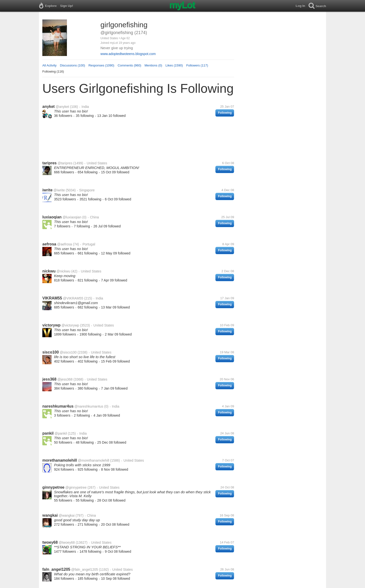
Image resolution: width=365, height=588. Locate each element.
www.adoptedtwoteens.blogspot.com (128, 54)
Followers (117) (197, 65)
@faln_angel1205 (85, 569)
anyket (49, 107)
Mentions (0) (153, 65)
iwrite (47, 190)
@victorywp (70, 325)
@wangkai (67, 515)
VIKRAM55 (52, 298)
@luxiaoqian (72, 217)
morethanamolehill (60, 460)
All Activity (50, 65)
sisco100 (51, 352)
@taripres (65, 163)
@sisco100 (68, 352)
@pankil (61, 433)
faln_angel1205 (56, 569)
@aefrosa (65, 244)
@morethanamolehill (94, 460)
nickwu (49, 271)
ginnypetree (53, 487)
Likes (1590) (174, 65)
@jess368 (65, 379)
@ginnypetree (76, 487)
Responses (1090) (101, 65)
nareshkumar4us (58, 406)
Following (225, 113)
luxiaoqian (52, 217)
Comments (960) (129, 65)
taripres (50, 163)
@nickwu (63, 271)
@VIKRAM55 (73, 298)
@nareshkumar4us (89, 406)
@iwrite (59, 190)
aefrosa (49, 244)
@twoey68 (67, 542)
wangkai (50, 515)
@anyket (62, 107)
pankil (48, 433)
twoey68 (50, 542)
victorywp (51, 325)
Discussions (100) (72, 65)
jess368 (49, 379)
